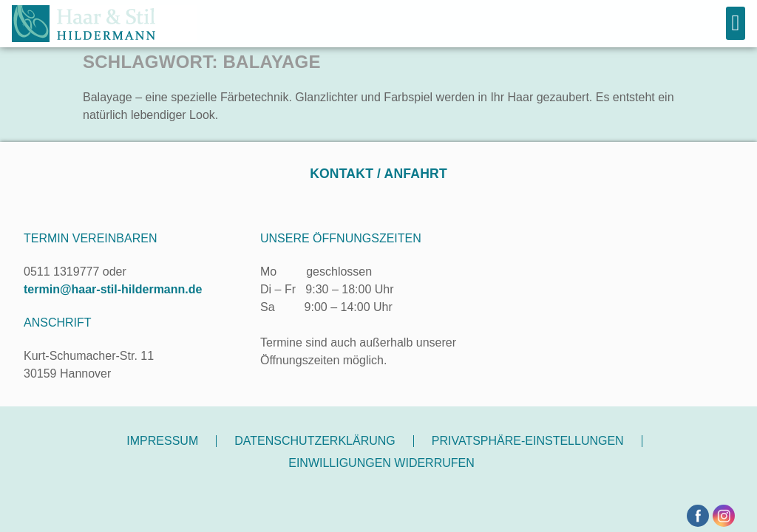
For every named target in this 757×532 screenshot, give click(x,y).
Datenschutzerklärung (315, 441)
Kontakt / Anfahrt (378, 174)
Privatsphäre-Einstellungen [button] (528, 441)
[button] (736, 23)
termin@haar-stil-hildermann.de (113, 289)
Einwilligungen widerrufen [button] (381, 463)
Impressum (162, 441)
